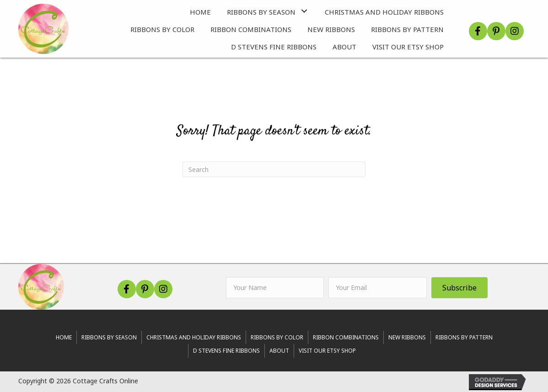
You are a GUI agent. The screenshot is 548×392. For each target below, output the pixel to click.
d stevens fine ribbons (226, 351)
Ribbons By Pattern (464, 337)
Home (64, 337)
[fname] (275, 288)
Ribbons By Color (277, 337)
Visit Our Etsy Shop (327, 351)
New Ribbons (407, 337)
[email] (378, 288)
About (279, 351)
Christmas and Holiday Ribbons (194, 337)
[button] (304, 11)
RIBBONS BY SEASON (109, 337)
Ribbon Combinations (346, 337)
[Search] (274, 169)
